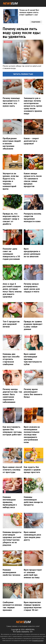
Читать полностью (23, 74)
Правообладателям (38, 641)
